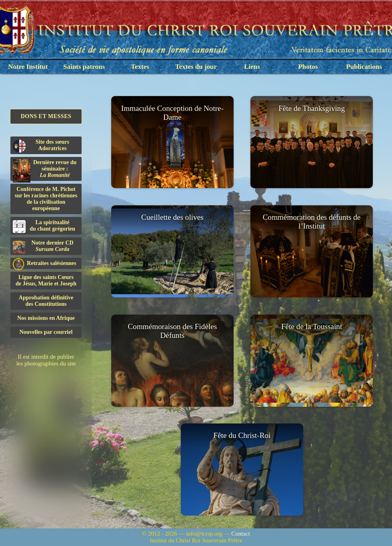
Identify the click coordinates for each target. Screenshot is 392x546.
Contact (241, 534)
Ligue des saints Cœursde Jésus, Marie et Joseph (46, 280)
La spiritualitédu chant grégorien (44, 226)
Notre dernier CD (43, 247)
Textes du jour (196, 67)
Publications (364, 67)
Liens (252, 67)
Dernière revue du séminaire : (45, 170)
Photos (308, 67)
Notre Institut (28, 67)
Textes (140, 67)
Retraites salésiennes (45, 264)
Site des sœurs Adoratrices (41, 146)
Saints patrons (84, 67)
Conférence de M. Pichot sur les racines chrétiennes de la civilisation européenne (46, 199)
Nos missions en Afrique (46, 318)
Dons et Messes (46, 116)
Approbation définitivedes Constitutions (46, 301)
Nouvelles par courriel (46, 332)
